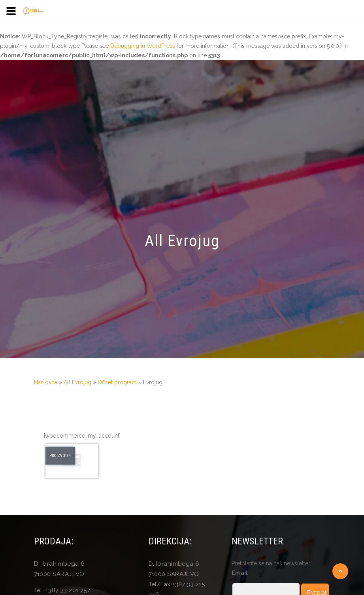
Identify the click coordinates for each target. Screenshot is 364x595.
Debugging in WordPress (143, 46)
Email (240, 573)
